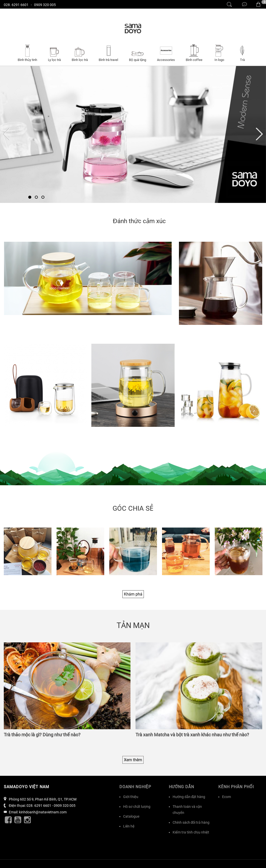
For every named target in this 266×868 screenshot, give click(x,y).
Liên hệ (129, 826)
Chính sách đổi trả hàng (191, 822)
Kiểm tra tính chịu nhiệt (191, 832)
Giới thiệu (131, 797)
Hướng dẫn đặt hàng (189, 797)
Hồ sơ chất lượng (137, 807)
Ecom (227, 797)
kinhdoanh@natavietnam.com (43, 812)
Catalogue (131, 816)
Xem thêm (133, 760)
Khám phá (133, 594)
